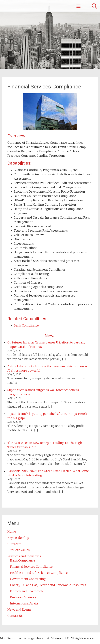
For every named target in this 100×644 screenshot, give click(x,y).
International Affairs (24, 603)
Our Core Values (19, 550)
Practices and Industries (24, 556)
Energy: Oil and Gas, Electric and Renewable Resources (48, 585)
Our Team (14, 544)
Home (12, 532)
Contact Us (15, 616)
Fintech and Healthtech (26, 591)
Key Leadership (18, 538)
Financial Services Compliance (31, 567)
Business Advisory (23, 597)
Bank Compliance (26, 325)
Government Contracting (28, 579)
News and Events (19, 610)
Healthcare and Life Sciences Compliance (39, 573)
